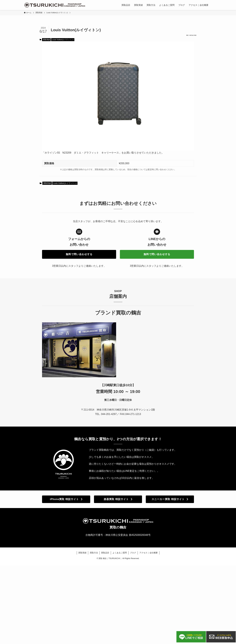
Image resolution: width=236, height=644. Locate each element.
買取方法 (94, 555)
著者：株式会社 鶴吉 (185, 37)
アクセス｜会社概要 (149, 555)
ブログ (133, 555)
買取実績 (46, 42)
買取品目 (105, 555)
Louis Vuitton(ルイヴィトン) (63, 42)
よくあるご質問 (120, 555)
